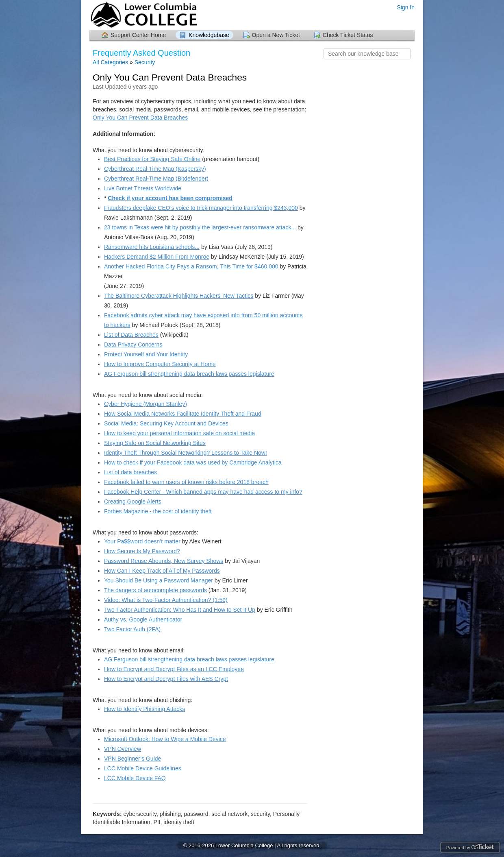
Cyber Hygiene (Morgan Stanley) (146, 404)
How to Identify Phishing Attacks (144, 709)
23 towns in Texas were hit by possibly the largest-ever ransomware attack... (200, 227)
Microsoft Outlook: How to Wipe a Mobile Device (165, 739)
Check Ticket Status (348, 35)
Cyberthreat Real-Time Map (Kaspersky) (155, 169)
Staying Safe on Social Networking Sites (155, 443)
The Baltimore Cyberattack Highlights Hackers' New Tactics (179, 296)
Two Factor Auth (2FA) (132, 629)
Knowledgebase (209, 35)
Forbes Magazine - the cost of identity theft (158, 511)
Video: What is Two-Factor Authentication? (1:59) (166, 600)
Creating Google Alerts (133, 502)
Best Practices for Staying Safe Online (152, 159)
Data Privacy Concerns (133, 345)
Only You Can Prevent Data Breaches (140, 118)
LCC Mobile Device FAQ (135, 778)
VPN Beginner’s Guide (133, 759)
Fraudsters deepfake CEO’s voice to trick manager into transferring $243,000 (201, 208)
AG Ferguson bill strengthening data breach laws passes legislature (189, 374)
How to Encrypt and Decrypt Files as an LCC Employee (174, 669)
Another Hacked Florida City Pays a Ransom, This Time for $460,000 (191, 266)
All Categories (110, 62)
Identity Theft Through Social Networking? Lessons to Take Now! (186, 453)
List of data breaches (130, 472)
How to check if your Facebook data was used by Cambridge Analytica (193, 462)
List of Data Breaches (131, 335)
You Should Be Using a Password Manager (159, 580)
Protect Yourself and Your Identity (146, 354)
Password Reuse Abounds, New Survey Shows (164, 561)
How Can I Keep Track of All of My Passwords (162, 571)
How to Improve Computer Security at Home (160, 364)
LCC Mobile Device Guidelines (143, 768)
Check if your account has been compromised (170, 198)
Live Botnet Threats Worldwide (143, 188)
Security (145, 62)
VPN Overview (123, 749)
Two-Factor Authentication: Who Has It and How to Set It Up (180, 610)
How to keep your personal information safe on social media (179, 433)
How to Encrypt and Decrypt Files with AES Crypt (166, 679)
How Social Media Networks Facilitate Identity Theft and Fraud (182, 414)
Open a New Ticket (276, 35)
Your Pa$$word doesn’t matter (142, 541)
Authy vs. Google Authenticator (143, 619)
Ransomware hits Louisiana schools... (152, 247)
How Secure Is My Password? (142, 551)
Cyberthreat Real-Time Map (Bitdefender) (156, 179)
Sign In (406, 7)
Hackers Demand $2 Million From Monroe (157, 257)
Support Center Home (138, 35)
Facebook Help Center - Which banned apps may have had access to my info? (203, 492)
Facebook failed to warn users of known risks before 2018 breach (186, 482)
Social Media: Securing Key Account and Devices (166, 423)
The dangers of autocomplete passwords (155, 590)
